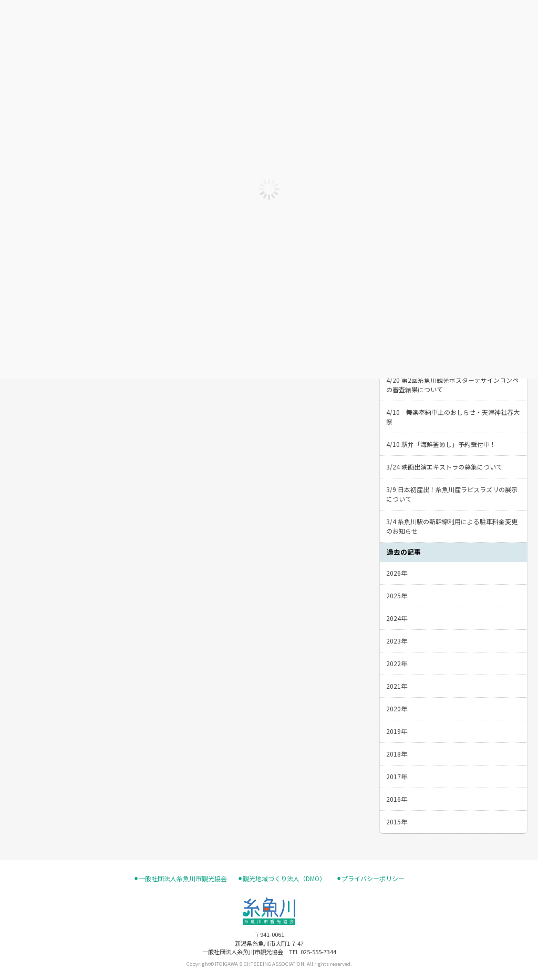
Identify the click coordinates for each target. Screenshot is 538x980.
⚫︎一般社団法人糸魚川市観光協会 (180, 879)
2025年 (397, 595)
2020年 (397, 708)
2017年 (397, 776)
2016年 (397, 799)
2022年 (397, 663)
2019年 (397, 731)
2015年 (397, 821)
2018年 (397, 754)
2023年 (397, 641)
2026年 (397, 573)
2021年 (397, 686)
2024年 (397, 618)
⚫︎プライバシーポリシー (370, 879)
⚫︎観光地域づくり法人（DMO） (282, 879)
